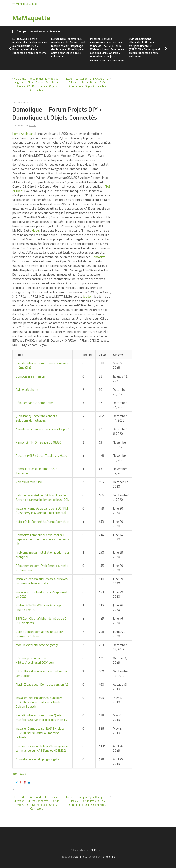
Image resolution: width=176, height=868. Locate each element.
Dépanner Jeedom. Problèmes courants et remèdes (42, 568)
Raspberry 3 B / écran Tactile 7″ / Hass (41, 456)
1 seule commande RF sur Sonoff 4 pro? (42, 429)
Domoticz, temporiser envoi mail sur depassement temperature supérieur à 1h (43, 539)
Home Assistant (24, 134)
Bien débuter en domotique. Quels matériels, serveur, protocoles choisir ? (42, 717)
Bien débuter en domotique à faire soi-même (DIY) (42, 365)
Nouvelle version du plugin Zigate (38, 759)
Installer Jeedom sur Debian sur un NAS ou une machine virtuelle (42, 581)
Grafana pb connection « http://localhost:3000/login (35, 660)
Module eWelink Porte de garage (37, 645)
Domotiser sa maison (30, 376)
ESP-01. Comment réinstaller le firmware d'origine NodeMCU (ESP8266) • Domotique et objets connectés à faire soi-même (145, 48)
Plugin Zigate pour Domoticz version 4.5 (42, 684)
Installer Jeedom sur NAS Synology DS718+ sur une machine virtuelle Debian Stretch (39, 702)
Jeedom (88, 296)
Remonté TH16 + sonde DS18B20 (38, 442)
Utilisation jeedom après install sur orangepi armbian (39, 634)
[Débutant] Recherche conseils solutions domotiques (36, 418)
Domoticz (98, 257)
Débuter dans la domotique (34, 403)
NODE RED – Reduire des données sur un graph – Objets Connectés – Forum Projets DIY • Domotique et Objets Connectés (37, 84)
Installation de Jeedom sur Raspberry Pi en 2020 (42, 594)
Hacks (36, 230)
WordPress (81, 857)
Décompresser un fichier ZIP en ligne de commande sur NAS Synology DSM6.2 (42, 748)
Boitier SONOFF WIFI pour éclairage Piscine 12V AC (39, 607)
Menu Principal (25, 4)
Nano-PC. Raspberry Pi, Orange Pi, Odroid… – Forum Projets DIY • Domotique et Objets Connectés (87, 82)
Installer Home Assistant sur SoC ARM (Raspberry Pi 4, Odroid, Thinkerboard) (42, 511)
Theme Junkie (108, 857)
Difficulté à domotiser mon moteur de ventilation (41, 673)
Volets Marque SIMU (30, 482)
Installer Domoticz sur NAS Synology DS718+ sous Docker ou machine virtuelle (40, 733)
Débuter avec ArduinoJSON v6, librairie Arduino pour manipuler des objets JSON (43, 497)
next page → (21, 774)
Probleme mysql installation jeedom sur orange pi (43, 555)
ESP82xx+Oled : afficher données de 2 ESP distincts (41, 621)
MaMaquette (31, 18)
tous (15, 789)
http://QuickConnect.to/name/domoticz (43, 522)
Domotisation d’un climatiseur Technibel (36, 471)
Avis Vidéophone (27, 390)
